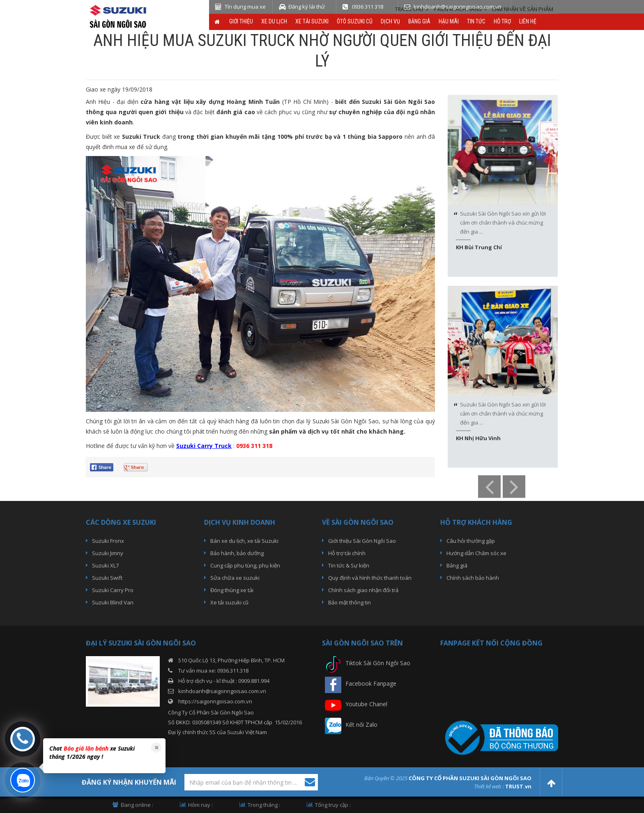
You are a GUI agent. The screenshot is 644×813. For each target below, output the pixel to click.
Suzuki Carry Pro (113, 590)
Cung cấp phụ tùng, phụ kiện (245, 565)
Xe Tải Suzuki (312, 21)
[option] (503, 186)
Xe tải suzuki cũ (229, 602)
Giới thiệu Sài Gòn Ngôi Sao (362, 541)
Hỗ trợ (502, 21)
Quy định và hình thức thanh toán (370, 578)
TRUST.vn (518, 786)
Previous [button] (489, 487)
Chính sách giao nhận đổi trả (363, 590)
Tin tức (476, 21)
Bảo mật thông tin (350, 602)
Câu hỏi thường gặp (471, 541)
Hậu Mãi (449, 21)
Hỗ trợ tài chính (347, 553)
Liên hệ (528, 21)
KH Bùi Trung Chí (479, 247)
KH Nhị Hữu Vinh (478, 438)
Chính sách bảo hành (473, 578)
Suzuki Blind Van (113, 602)
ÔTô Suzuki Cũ (355, 21)
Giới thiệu (241, 21)
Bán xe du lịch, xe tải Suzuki (244, 541)
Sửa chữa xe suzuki (235, 578)
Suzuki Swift (107, 578)
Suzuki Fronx (108, 541)
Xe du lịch (274, 21)
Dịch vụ (390, 21)
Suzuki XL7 (105, 565)
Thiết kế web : (489, 786)
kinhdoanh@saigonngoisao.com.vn (222, 691)
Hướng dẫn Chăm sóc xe (476, 553)
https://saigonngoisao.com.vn (215, 701)
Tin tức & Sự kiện (349, 565)
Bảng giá (419, 21)
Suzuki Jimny (108, 553)
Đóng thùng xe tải (232, 590)
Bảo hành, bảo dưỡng (237, 553)
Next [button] (514, 487)
